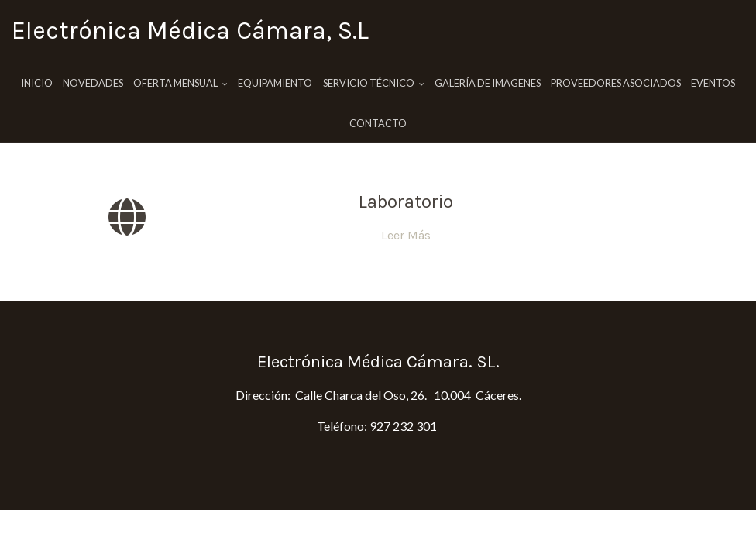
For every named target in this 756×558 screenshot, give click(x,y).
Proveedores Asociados (616, 83)
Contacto (378, 123)
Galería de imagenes (488, 83)
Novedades (93, 83)
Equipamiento (275, 83)
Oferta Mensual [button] (180, 83)
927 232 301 (403, 426)
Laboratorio (406, 201)
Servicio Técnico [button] (374, 83)
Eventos (713, 83)
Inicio (37, 83)
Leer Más (406, 235)
